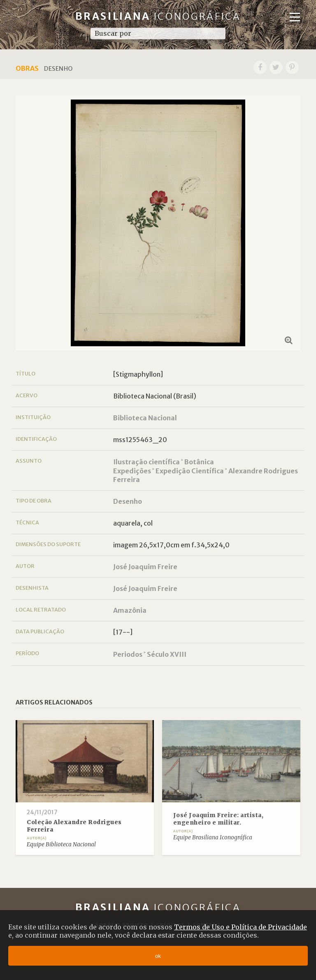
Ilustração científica (146, 462)
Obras (27, 68)
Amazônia (130, 610)
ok (158, 956)
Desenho (128, 501)
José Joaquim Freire (145, 567)
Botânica (199, 462)
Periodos (128, 654)
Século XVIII (167, 654)
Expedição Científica (190, 471)
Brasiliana (158, 16)
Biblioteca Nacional (145, 418)
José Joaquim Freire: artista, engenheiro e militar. (218, 819)
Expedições (132, 471)
